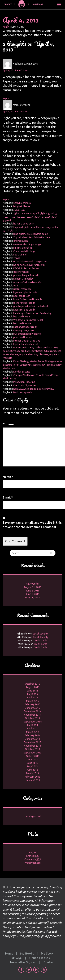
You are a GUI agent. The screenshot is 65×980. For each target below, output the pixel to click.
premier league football (26, 275)
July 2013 (32, 759)
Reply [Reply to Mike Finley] (6, 200)
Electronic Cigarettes (25, 385)
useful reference (22, 289)
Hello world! (32, 584)
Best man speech (23, 392)
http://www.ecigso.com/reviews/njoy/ (34, 389)
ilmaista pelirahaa (23, 248)
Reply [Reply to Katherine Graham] (6, 98)
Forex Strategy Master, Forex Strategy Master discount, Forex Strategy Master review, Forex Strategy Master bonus (32, 365)
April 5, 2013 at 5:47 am (15, 112)
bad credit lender (23, 323)
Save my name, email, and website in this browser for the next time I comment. (32, 525)
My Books (27, 953)
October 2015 (32, 684)
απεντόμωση (21, 241)
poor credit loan (22, 296)
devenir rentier (21, 272)
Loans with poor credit (25, 327)
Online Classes (40, 958)
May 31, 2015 (32, 598)
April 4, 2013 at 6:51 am (15, 70)
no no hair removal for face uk (29, 265)
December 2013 (33, 742)
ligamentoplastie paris (25, 292)
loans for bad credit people (28, 299)
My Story (47, 953)
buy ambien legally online (27, 334)
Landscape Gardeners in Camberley (32, 313)
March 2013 (33, 773)
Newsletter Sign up (23, 962)
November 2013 (32, 746)
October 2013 (32, 749)
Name (8, 477)
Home (9, 953)
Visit (16, 286)
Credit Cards (40, 641)
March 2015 (33, 701)
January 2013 (33, 780)
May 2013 (32, 766)
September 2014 (33, 722)
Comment (10, 424)
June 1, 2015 (33, 594)
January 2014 (33, 739)
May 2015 (32, 694)
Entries (32, 856)
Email (8, 497)
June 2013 (33, 763)
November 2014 (32, 715)
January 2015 (33, 708)
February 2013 (33, 777)
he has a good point (24, 224)
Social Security (40, 634)
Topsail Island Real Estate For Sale (32, 237)
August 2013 (33, 756)
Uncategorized (33, 816)
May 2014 (32, 725)
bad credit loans (22, 317)
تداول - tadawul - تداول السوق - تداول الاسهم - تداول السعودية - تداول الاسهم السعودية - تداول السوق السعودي (31, 217)
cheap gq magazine (24, 330)
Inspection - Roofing (24, 382)
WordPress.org (32, 863)
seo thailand (20, 255)
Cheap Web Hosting (24, 251)
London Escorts (22, 372)
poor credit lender (23, 337)
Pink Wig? (16, 958)
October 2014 (32, 718)
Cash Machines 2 (22, 203)
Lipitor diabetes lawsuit (26, 344)
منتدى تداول (19, 210)
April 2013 (33, 770)
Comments (33, 859)
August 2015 (33, 687)
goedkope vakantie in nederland (31, 306)
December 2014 (33, 711)
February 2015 (33, 704)
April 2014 (33, 729)
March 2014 (33, 732)
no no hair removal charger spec (31, 261)
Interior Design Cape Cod (27, 341)
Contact (49, 962)
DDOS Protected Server (26, 268)
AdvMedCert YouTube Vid (27, 282)
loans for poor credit (24, 303)
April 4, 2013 (21, 20)
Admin (6, 27)
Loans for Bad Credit (24, 310)
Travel (17, 258)
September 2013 (33, 753)
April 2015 (33, 698)
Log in (32, 852)
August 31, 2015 (33, 587)
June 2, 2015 (33, 591)
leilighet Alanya (22, 206)
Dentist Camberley (23, 279)
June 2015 (33, 691)
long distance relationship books (31, 234)
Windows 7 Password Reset (28, 320)
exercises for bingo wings (27, 244)
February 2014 (33, 735)
